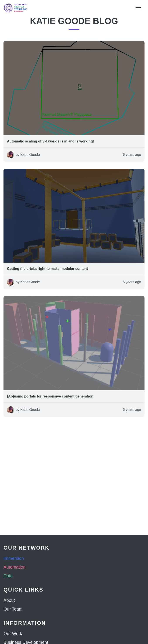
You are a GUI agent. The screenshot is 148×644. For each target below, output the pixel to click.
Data (8, 576)
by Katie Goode (28, 155)
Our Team (13, 609)
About (9, 600)
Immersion (14, 558)
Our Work (13, 634)
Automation (15, 567)
